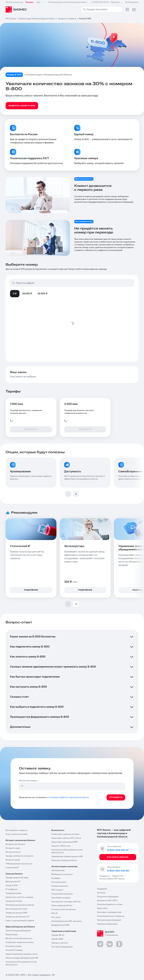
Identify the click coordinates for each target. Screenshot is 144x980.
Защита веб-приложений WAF (65, 842)
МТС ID (54, 913)
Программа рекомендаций (109, 920)
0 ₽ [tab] (15, 294)
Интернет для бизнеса (15, 844)
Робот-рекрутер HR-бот (62, 906)
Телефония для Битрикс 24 (17, 917)
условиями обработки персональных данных (69, 797)
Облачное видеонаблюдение (18, 931)
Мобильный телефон (28, 781)
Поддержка (105, 876)
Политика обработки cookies (110, 904)
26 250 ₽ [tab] (27, 294)
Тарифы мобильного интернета (19, 856)
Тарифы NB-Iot (58, 935)
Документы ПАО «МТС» (107, 901)
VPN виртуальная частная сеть (19, 864)
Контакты (101, 893)
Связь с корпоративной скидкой (20, 921)
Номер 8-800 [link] (85, 19)
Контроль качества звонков (63, 909)
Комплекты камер (13, 946)
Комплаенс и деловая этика (109, 912)
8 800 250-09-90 (118, 871)
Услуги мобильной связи (16, 834)
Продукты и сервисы (67, 19)
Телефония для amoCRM (16, 913)
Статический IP (12, 868)
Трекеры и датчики (60, 943)
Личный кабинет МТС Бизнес (112, 879)
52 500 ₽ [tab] (43, 294)
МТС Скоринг (57, 890)
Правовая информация (107, 924)
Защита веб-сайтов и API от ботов (66, 838)
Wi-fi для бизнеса (13, 852)
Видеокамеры (12, 935)
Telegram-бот (118, 876)
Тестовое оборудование (62, 947)
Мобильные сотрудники (62, 874)
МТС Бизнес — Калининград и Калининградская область (30, 19)
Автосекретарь (58, 870)
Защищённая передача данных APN (67, 857)
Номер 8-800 (12, 886)
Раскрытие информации (108, 897)
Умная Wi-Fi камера (14, 950)
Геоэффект (56, 878)
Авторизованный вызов (62, 894)
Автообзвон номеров (61, 898)
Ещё (40, 2)
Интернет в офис (13, 848)
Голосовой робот (59, 882)
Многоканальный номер (16, 909)
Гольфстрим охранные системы (20, 942)
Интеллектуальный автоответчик (20, 905)
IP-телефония (12, 889)
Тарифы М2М (57, 939)
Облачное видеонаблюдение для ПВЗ (22, 958)
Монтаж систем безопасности (19, 938)
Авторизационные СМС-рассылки (66, 921)
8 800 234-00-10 (106, 2)
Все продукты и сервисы (16, 830)
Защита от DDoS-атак (61, 846)
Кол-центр (56, 917)
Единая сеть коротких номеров (19, 897)
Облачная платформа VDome (64, 860)
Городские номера (14, 901)
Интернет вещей (13, 860)
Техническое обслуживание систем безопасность (21, 963)
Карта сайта (102, 908)
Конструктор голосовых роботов (66, 902)
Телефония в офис (14, 893)
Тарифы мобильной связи (17, 878)
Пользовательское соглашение (111, 916)
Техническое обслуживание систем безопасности (67, 851)
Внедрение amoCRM (60, 925)
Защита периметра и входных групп (22, 954)
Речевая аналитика (60, 886)
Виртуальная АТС (13, 882)
